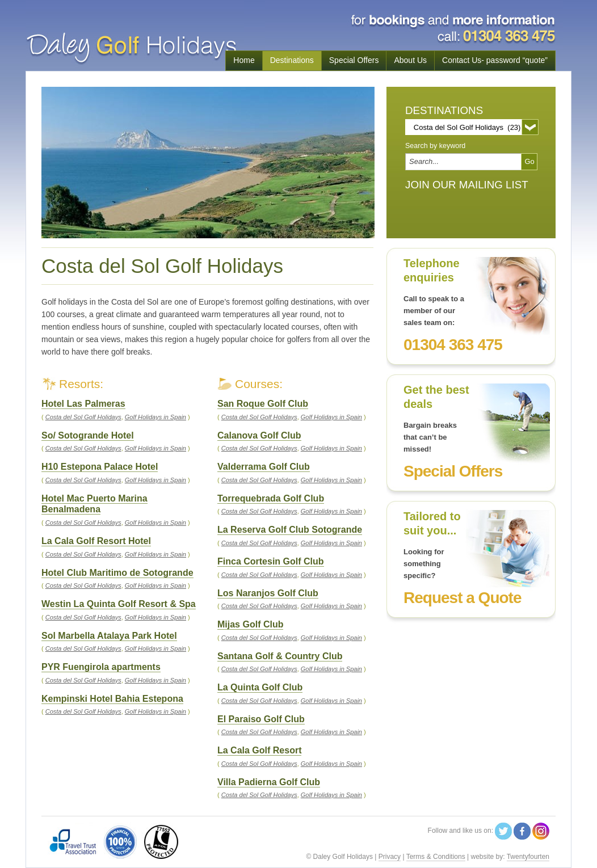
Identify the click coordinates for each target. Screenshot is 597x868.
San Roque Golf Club (263, 404)
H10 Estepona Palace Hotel (100, 467)
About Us (410, 60)
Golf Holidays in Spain (331, 417)
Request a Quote (462, 598)
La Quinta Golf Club (260, 687)
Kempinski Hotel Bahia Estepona (112, 699)
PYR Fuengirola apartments (101, 667)
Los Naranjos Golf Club (268, 593)
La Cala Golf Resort (259, 750)
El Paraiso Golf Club (261, 719)
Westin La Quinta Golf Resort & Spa (119, 604)
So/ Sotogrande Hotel (88, 435)
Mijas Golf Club (250, 624)
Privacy (390, 857)
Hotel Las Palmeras (83, 404)
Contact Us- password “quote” (495, 60)
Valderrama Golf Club (264, 467)
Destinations (292, 60)
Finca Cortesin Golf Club (271, 561)
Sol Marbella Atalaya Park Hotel (109, 636)
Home (244, 60)
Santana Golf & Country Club (280, 656)
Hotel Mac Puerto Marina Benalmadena (94, 504)
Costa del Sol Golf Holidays (259, 417)
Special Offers (354, 60)
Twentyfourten (528, 857)
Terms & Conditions (436, 857)
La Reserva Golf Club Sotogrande (290, 530)
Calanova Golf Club (259, 435)
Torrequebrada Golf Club (271, 498)
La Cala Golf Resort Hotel (96, 541)
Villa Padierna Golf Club (269, 782)
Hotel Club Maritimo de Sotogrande (117, 573)
